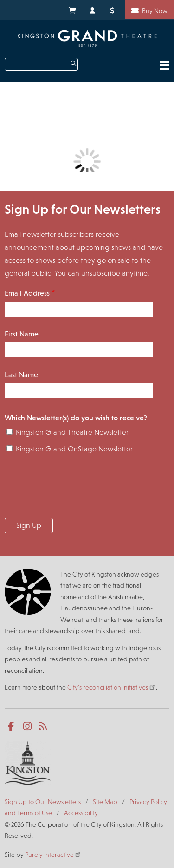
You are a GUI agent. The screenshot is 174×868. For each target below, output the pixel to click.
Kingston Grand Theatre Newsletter (72, 432)
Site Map (105, 802)
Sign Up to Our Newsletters (43, 802)
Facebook (13, 727)
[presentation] (75, 488)
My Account (93, 10)
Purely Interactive (53, 855)
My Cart (72, 10)
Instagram (28, 727)
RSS (43, 727)
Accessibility (81, 813)
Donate (114, 10)
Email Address (27, 293)
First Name (22, 334)
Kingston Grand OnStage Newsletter (74, 449)
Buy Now (155, 11)
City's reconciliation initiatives (112, 687)
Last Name (21, 375)
